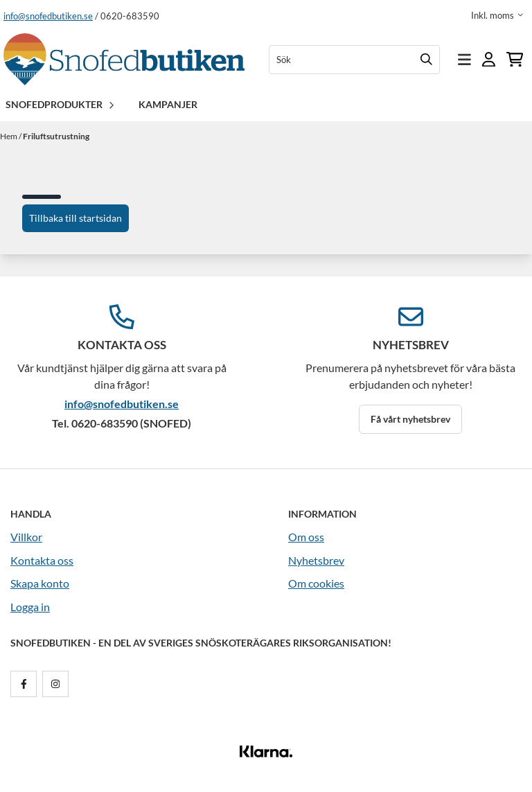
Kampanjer (168, 104)
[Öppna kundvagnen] (515, 60)
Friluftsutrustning (56, 136)
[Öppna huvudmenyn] (464, 60)
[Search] (426, 60)
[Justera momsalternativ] (497, 15)
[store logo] (124, 59)
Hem (9, 136)
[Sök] (354, 60)
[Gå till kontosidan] (489, 60)
